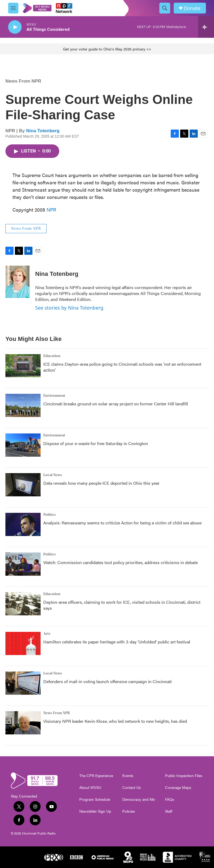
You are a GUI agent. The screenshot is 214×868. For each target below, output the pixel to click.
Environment (54, 396)
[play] (15, 27)
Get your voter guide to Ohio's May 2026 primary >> (107, 49)
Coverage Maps (178, 788)
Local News (53, 475)
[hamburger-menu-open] (13, 8)
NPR (51, 210)
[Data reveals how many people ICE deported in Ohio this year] (23, 485)
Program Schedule (95, 799)
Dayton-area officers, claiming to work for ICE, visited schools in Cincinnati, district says (122, 605)
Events (128, 776)
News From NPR (23, 81)
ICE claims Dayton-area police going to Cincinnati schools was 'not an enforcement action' (122, 367)
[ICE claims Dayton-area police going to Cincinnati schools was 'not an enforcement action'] (23, 366)
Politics (50, 515)
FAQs (170, 799)
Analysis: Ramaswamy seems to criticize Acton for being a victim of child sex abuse (122, 523)
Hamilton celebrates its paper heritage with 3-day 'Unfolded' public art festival (117, 642)
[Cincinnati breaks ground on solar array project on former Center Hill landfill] (23, 405)
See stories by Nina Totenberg (69, 308)
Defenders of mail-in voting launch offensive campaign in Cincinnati (108, 681)
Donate (192, 8)
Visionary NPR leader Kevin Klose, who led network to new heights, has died (115, 721)
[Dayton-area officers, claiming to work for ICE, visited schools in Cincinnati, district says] (23, 604)
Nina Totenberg (43, 131)
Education (52, 356)
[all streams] (206, 27)
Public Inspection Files (184, 776)
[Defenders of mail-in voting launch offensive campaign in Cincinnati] (23, 683)
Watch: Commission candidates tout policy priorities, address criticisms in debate (121, 562)
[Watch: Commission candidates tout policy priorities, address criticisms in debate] (23, 564)
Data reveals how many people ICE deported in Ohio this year (101, 483)
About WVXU (90, 788)
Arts (47, 634)
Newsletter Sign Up (95, 811)
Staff (169, 811)
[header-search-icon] (165, 8)
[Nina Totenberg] (18, 282)
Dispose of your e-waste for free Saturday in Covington (96, 443)
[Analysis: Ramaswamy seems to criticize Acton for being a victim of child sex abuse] (23, 524)
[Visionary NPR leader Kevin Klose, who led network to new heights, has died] (23, 723)
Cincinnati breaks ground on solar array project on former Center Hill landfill (116, 404)
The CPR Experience (96, 776)
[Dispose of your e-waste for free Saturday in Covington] (23, 445)
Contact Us (132, 788)
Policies (129, 811)
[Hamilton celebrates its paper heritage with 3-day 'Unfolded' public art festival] (23, 643)
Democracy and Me (139, 799)
